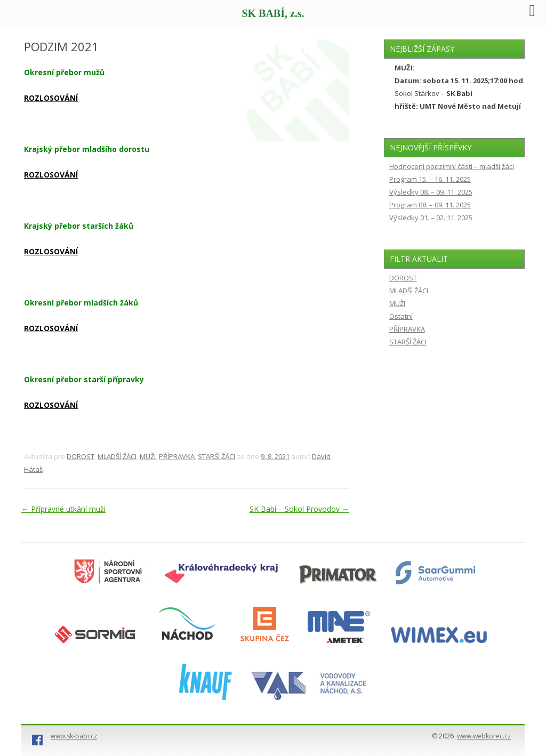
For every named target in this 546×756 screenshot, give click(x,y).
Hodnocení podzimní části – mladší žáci (452, 166)
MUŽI (148, 456)
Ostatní (401, 316)
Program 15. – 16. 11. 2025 (430, 179)
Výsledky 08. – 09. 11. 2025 (431, 192)
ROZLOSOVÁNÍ (51, 175)
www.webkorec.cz (484, 736)
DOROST (81, 456)
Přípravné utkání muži (63, 509)
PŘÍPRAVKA (177, 456)
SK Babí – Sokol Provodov (299, 509)
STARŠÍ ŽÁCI (216, 456)
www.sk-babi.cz (74, 736)
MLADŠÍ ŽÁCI (117, 456)
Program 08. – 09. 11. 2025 (430, 205)
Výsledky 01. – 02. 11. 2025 (431, 218)
